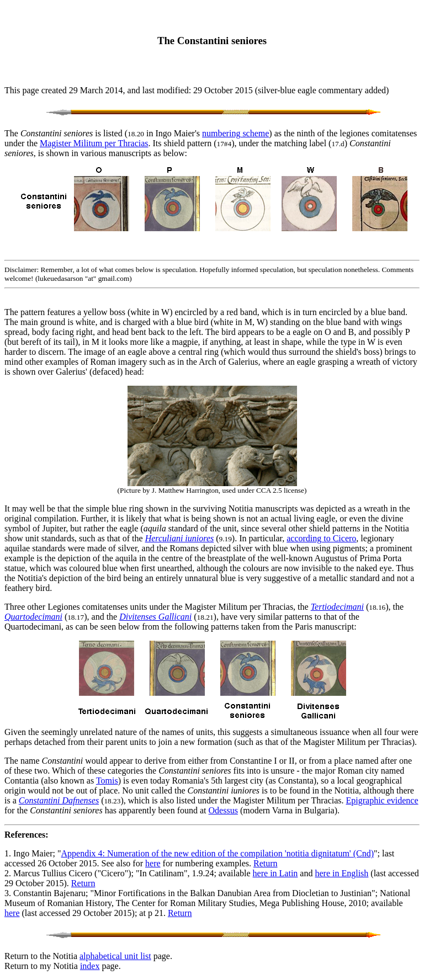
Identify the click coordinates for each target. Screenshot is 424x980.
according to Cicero (321, 538)
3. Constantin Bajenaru (45, 893)
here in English (341, 873)
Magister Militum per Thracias (94, 143)
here (153, 863)
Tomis (107, 781)
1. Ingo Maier (29, 853)
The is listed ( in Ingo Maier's (103, 133)
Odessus (223, 810)
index (90, 966)
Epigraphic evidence (382, 800)
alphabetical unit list (115, 956)
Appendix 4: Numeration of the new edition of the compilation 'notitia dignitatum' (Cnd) (218, 853)
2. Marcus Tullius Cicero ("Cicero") (68, 873)
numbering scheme (235, 133)
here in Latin (275, 873)
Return (266, 863)
